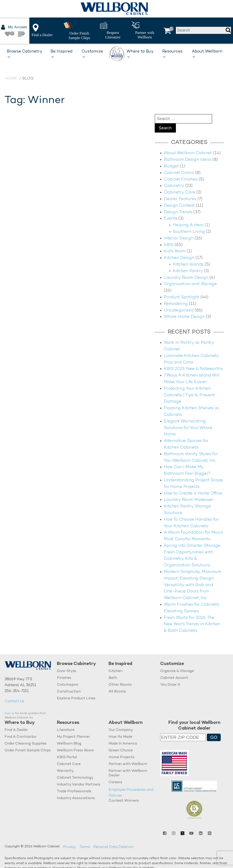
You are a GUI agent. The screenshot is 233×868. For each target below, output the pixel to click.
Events (171, 219)
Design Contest (179, 206)
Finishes (64, 678)
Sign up (10, 714)
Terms (85, 847)
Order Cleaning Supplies (25, 744)
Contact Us (14, 701)
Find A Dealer (16, 730)
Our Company (121, 730)
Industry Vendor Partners (79, 785)
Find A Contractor (21, 737)
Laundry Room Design (186, 278)
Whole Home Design (184, 317)
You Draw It (170, 685)
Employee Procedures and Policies (131, 793)
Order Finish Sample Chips (28, 751)
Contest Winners (124, 801)
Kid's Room (175, 251)
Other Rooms (120, 685)
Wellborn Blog (69, 744)
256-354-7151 (17, 691)
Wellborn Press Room (75, 751)
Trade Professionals (74, 791)
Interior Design (179, 238)
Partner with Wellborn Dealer (128, 773)
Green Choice (121, 751)
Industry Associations (76, 798)
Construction (69, 692)
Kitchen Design (179, 258)
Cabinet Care (69, 764)
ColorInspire (68, 685)
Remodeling (176, 304)
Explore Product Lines (76, 699)
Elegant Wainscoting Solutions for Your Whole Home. (188, 428)
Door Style (66, 671)
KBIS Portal (67, 757)
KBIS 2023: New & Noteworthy (193, 369)
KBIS (169, 245)
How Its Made (120, 737)
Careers (115, 782)
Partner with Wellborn (128, 764)
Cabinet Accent (174, 678)
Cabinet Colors (179, 173)
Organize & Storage (177, 671)
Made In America (123, 744)
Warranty (65, 771)
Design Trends (178, 212)
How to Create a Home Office (193, 493)
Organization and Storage (190, 284)
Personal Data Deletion (113, 847)
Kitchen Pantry (188, 271)
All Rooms (117, 692)
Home (11, 79)
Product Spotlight (182, 297)
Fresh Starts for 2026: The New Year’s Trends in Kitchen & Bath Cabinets (192, 624)
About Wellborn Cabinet (188, 153)
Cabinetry (174, 186)
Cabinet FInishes (181, 179)
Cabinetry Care (180, 192)
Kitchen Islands (188, 265)
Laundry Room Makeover (189, 500)
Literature (66, 730)
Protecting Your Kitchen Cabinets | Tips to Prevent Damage (189, 395)
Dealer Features (180, 199)
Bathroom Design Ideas (188, 160)
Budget (171, 166)
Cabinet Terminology (75, 778)
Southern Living (189, 232)
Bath (113, 678)
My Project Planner (73, 737)
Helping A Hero (188, 225)
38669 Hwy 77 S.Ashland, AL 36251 (20, 682)
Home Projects (122, 757)
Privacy (70, 847)
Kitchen (115, 671)
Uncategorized (179, 310)
